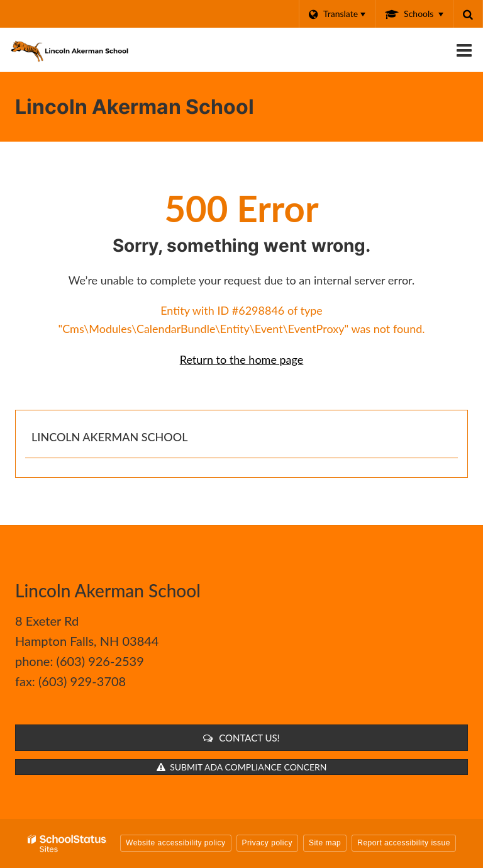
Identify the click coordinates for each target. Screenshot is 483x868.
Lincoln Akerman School (109, 437)
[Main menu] (464, 50)
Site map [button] (325, 843)
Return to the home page (242, 359)
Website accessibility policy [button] (176, 843)
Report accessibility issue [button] (404, 843)
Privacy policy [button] (267, 843)
